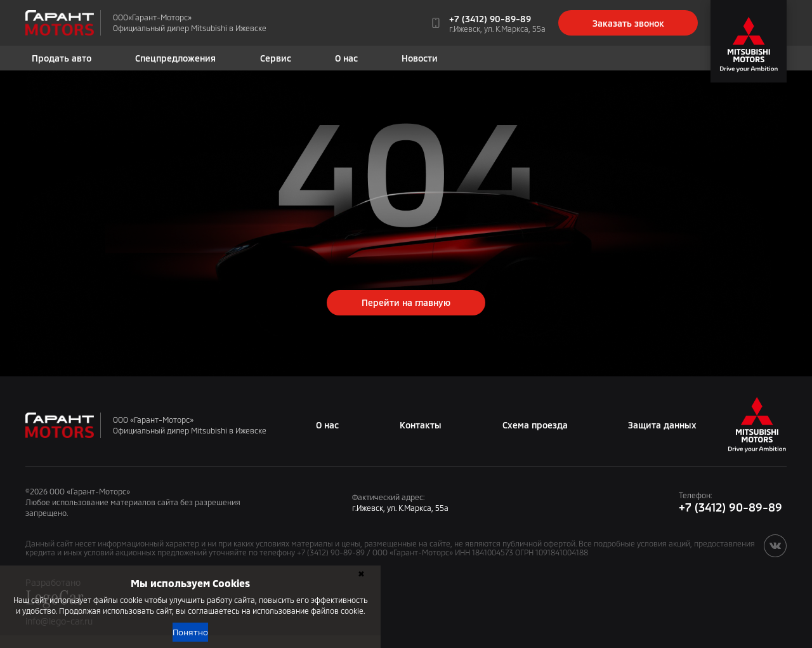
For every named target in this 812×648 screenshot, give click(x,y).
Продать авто (62, 58)
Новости (420, 58)
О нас (346, 58)
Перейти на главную (406, 302)
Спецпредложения (175, 58)
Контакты (421, 425)
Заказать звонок (628, 23)
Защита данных (662, 425)
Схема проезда (535, 425)
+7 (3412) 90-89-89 (490, 19)
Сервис (276, 58)
